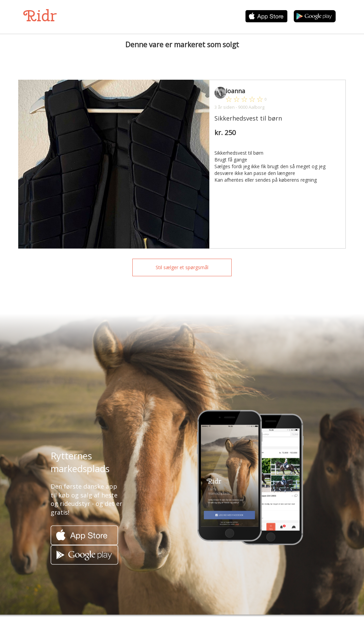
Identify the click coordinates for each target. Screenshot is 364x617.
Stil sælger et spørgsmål (182, 267)
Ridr (40, 16)
